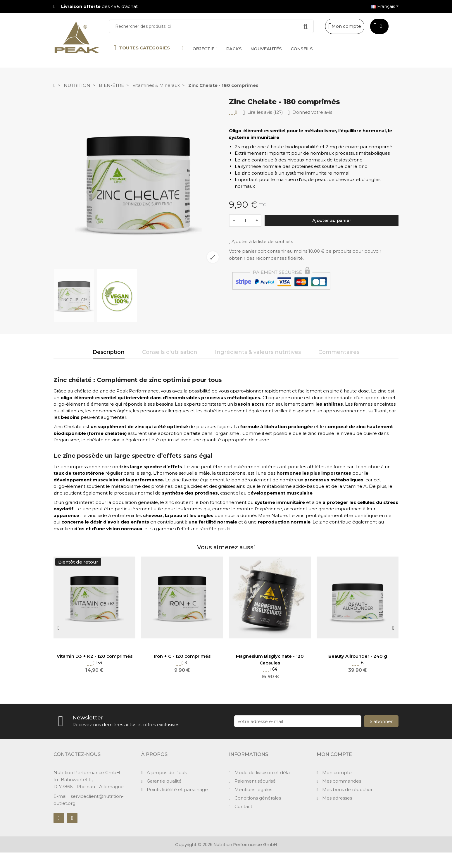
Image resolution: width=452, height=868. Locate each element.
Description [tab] (109, 352)
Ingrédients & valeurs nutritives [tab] (258, 352)
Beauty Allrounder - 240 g (358, 656)
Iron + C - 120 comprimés (182, 656)
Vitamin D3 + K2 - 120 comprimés (95, 656)
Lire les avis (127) (263, 112)
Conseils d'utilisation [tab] (170, 352)
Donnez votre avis (310, 112)
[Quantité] (245, 221)
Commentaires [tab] (339, 352)
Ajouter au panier (332, 220)
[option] (138, 182)
